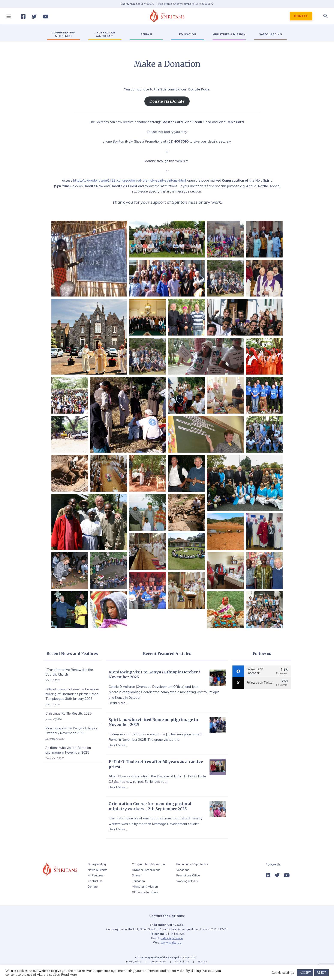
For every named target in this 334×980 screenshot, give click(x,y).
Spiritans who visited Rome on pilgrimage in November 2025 (68, 750)
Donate (93, 887)
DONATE (301, 16)
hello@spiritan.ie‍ (172, 938)
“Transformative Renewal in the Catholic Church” (69, 672)
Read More (69, 975)
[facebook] (262, 671)
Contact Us (95, 881)
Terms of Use (182, 962)
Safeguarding (97, 864)
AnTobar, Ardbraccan (146, 870)
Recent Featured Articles (167, 654)
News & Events (98, 870)
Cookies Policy (158, 962)
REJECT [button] (321, 972)
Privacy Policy (134, 962)
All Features (96, 875)
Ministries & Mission (145, 887)
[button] (8, 16)
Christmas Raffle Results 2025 (68, 713)
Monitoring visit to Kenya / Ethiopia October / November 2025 (71, 731)
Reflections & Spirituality (192, 864)
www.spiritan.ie (171, 942)
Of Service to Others (145, 892)
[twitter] (262, 683)
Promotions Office (188, 875)
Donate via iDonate (167, 101)
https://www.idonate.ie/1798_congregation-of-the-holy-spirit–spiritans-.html (130, 180)
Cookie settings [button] (283, 973)
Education (138, 881)
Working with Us (187, 881)
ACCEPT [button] (305, 972)
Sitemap (202, 962)
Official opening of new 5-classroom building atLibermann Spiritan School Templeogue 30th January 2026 (72, 694)
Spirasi (137, 875)
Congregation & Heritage (148, 864)
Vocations (183, 870)
